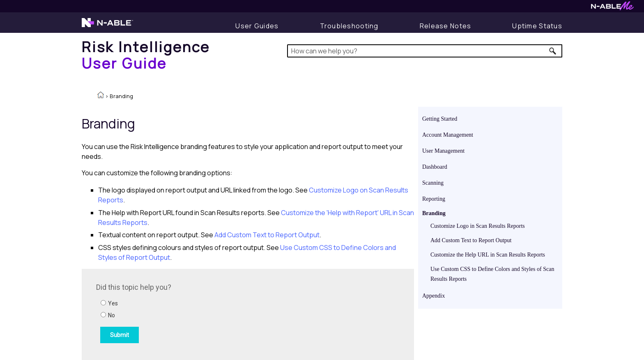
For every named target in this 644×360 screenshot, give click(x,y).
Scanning (433, 183)
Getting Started (440, 119)
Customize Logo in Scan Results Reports (478, 226)
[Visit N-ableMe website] (612, 8)
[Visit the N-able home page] (107, 26)
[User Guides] (257, 26)
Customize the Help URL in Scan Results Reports (488, 255)
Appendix (434, 296)
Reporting (434, 199)
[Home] (146, 55)
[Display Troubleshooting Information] (349, 26)
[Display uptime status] (537, 26)
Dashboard (435, 167)
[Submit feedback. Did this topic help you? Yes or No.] (207, 313)
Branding (434, 213)
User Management (443, 151)
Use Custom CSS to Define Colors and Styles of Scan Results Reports (492, 274)
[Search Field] (425, 51)
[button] (553, 51)
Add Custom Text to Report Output (471, 240)
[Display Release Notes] (446, 26)
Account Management (448, 135)
